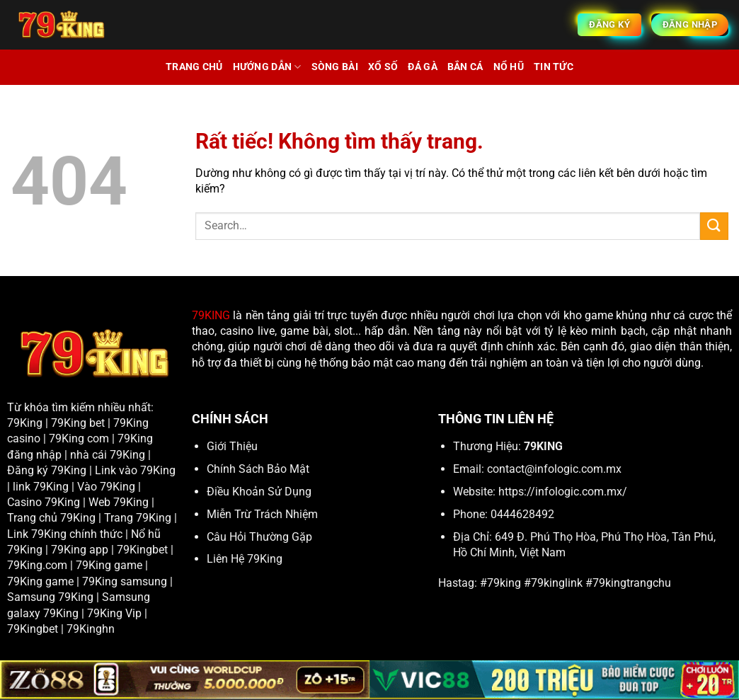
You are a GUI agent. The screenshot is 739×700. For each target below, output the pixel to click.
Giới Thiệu (232, 446)
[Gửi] (714, 226)
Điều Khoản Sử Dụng (259, 492)
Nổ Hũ (509, 67)
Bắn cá (465, 67)
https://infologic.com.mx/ (563, 492)
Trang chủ (194, 67)
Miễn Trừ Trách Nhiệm (262, 514)
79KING (211, 315)
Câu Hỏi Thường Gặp (259, 537)
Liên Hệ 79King (245, 559)
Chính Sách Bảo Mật (258, 469)
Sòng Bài (335, 67)
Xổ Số (383, 67)
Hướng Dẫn (267, 67)
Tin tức (554, 67)
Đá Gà (422, 67)
